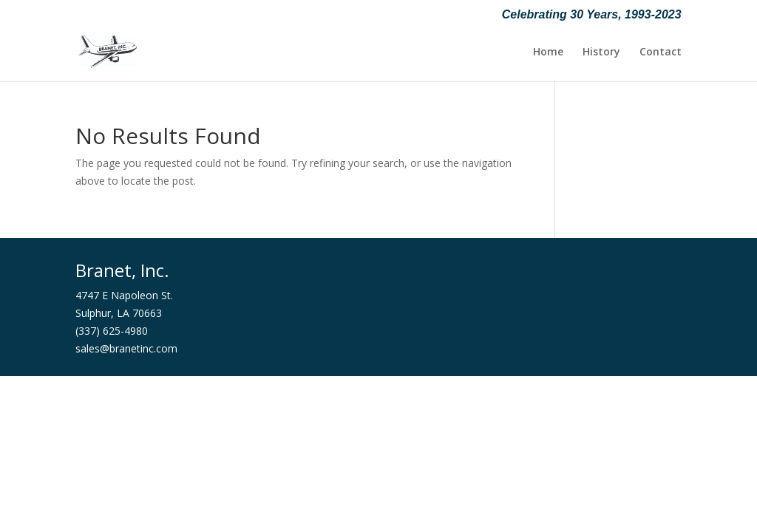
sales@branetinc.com (126, 348)
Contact (661, 52)
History (601, 52)
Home (548, 52)
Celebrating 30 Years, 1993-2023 (592, 15)
